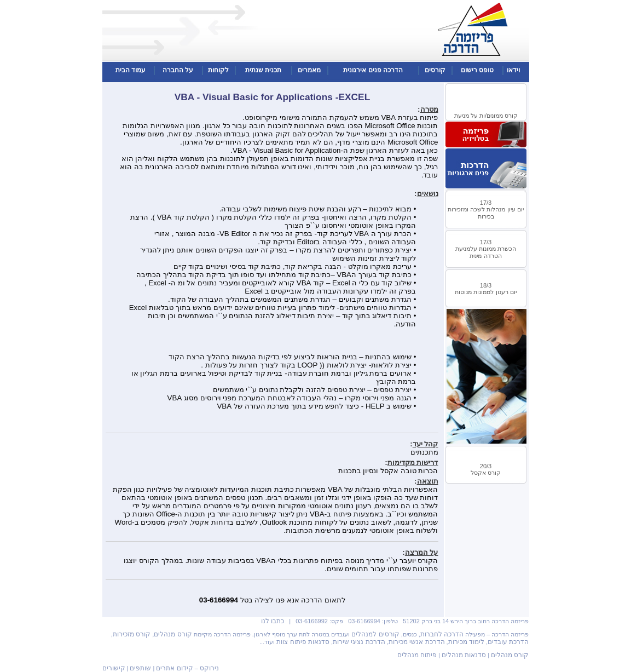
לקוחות (218, 70)
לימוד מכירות (466, 642)
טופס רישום (477, 70)
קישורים (114, 668)
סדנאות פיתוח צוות (303, 642)
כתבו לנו (273, 621)
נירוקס (209, 668)
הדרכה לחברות (442, 634)
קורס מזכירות (132, 634)
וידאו (513, 70)
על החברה (178, 70)
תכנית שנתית (263, 70)
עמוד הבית (131, 70)
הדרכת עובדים (508, 642)
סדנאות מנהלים (464, 655)
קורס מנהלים (173, 634)
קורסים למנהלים (375, 634)
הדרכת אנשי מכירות (417, 642)
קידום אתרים (174, 668)
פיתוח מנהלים (417, 655)
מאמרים (309, 70)
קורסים (435, 70)
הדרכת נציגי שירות (359, 642)
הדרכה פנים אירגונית (373, 70)
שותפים (140, 668)
